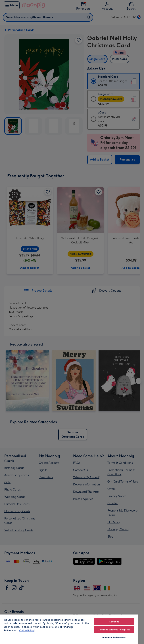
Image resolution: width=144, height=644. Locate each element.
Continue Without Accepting (114, 630)
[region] (69, 629)
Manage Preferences (114, 638)
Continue (114, 622)
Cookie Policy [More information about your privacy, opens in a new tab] (27, 631)
